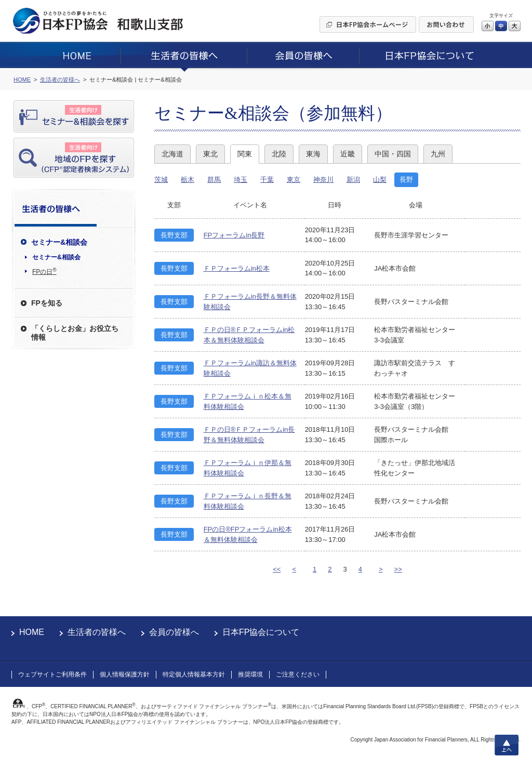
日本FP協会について (261, 632)
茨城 (161, 180)
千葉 (267, 180)
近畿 (348, 154)
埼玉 (241, 180)
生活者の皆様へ (97, 632)
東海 (313, 154)
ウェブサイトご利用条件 (52, 674)
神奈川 (323, 180)
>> (398, 569)
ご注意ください (298, 674)
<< (277, 569)
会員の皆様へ (174, 632)
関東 (245, 154)
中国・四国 (393, 154)
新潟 (353, 180)
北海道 (172, 154)
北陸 (279, 154)
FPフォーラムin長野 (234, 235)
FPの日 (44, 271)
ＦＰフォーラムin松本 (237, 268)
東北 (210, 154)
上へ (507, 745)
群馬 (214, 180)
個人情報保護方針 (125, 674)
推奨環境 (250, 674)
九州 (438, 154)
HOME (32, 632)
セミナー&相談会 (56, 257)
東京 (294, 180)
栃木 (188, 180)
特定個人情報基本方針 (194, 674)
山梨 (380, 180)
